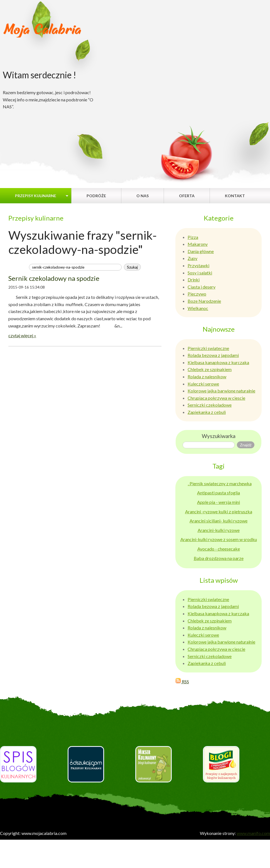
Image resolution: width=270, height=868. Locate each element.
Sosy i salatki (200, 273)
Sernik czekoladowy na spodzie (54, 278)
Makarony (198, 244)
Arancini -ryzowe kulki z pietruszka (219, 511)
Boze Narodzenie (204, 301)
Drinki (194, 280)
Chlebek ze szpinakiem (210, 369)
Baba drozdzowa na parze (219, 558)
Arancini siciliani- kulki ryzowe (219, 521)
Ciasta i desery (202, 287)
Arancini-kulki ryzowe (219, 530)
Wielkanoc (198, 308)
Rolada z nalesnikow (207, 377)
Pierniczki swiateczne (208, 348)
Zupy (192, 258)
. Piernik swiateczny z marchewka (220, 483)
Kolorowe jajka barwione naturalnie (221, 391)
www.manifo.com (253, 833)
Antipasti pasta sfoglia (219, 493)
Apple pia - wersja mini (219, 502)
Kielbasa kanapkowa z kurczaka (218, 362)
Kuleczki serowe (203, 384)
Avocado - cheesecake (219, 549)
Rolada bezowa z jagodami (213, 355)
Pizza (193, 237)
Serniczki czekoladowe (210, 405)
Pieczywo (197, 294)
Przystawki (198, 265)
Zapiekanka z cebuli (207, 412)
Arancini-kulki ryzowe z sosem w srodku (219, 539)
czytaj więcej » (22, 335)
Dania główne (201, 251)
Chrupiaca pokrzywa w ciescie (216, 398)
